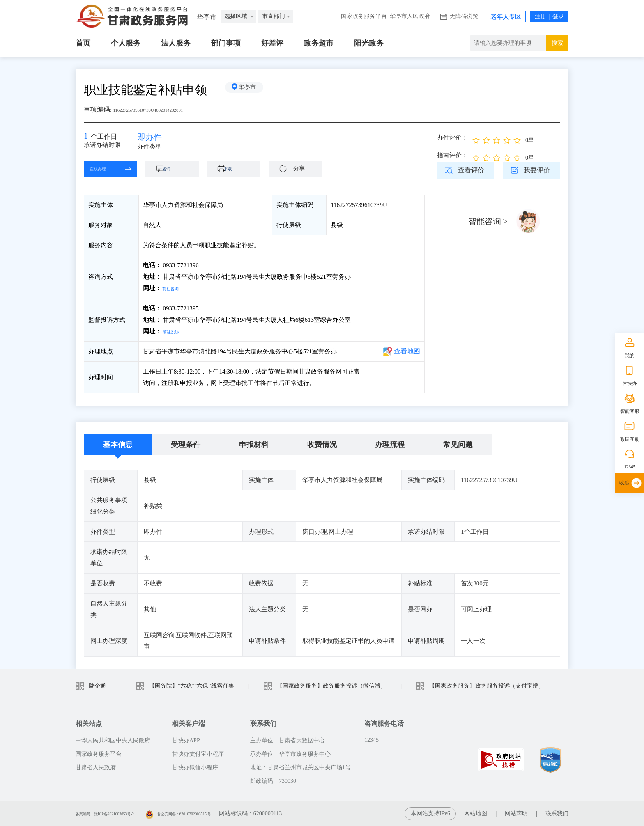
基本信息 (118, 445)
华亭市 (254, 90)
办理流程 (390, 445)
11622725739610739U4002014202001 (164, 109)
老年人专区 (506, 17)
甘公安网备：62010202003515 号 (223, 813)
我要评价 (537, 170)
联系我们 (557, 813)
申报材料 (254, 445)
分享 (299, 174)
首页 (83, 43)
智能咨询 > (488, 221)
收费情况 (322, 445)
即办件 (156, 139)
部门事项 (226, 43)
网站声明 (516, 813)
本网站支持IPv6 (430, 813)
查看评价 (471, 170)
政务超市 (319, 43)
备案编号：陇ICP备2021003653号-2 (120, 813)
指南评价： (452, 155)
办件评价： (452, 138)
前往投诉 (175, 331)
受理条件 (186, 445)
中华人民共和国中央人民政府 (113, 740)
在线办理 (104, 174)
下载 (238, 174)
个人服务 (126, 43)
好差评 (272, 43)
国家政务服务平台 (364, 16)
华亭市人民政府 (410, 16)
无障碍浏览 (464, 16)
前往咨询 (175, 288)
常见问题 (458, 445)
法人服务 (176, 43)
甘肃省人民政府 (96, 767)
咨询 (176, 174)
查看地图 (407, 351)
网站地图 (476, 813)
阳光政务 (369, 43)
